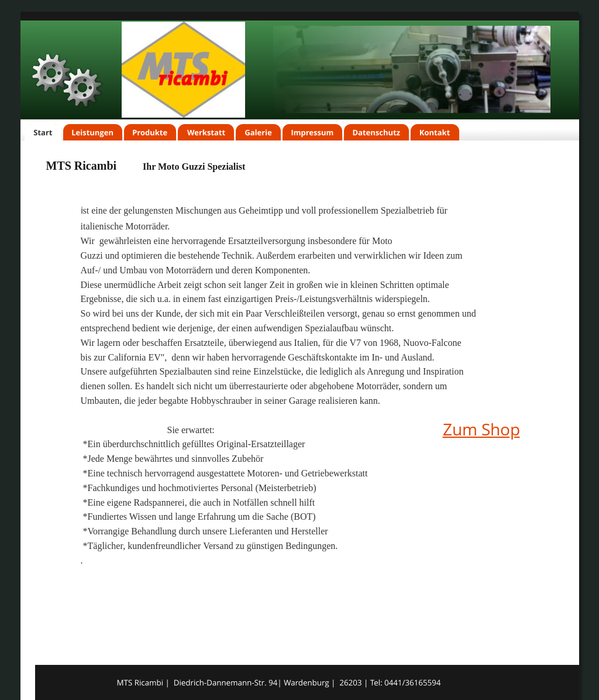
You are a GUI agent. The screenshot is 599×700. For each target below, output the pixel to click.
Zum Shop (481, 429)
